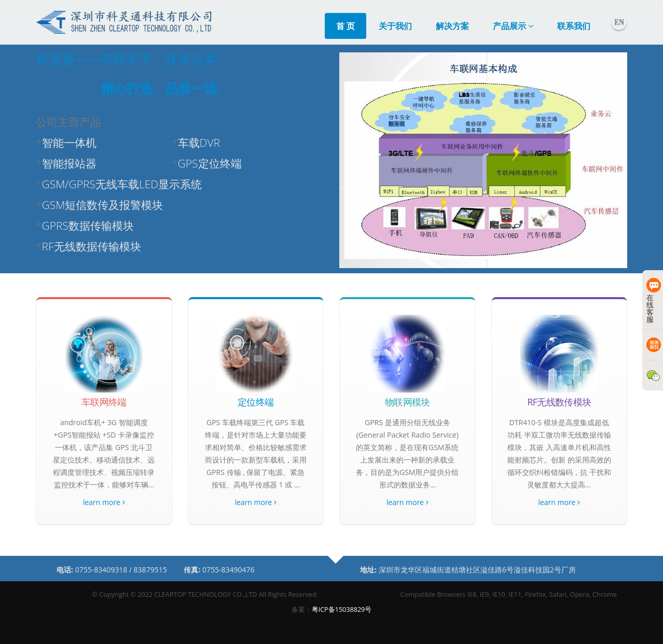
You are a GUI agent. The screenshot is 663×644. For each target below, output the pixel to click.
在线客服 (652, 301)
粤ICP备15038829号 (342, 610)
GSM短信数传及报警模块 (103, 205)
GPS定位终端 (210, 163)
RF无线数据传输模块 (92, 246)
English (619, 22)
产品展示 (513, 26)
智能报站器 (69, 163)
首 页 (346, 26)
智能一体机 (69, 143)
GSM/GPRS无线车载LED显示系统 (122, 184)
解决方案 (452, 26)
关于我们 (395, 26)
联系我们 (574, 26)
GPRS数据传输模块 (88, 226)
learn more (104, 502)
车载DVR (199, 143)
